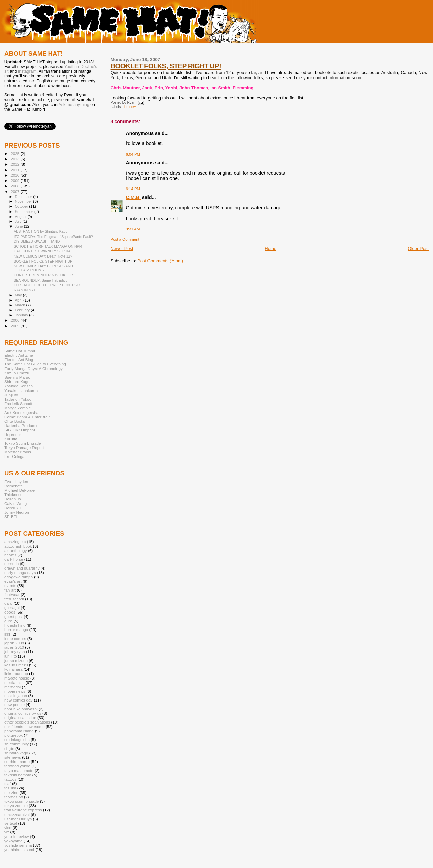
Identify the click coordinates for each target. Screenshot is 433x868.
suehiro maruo (17, 762)
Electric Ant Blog (19, 360)
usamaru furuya (18, 819)
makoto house (17, 678)
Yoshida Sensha (19, 386)
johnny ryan (15, 652)
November (24, 201)
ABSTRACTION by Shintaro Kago (40, 231)
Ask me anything (74, 105)
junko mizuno (16, 660)
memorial (13, 687)
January (22, 315)
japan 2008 (14, 643)
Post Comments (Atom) (160, 261)
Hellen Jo (13, 499)
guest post (14, 616)
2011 (15, 170)
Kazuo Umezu (17, 373)
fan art (10, 590)
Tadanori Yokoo (18, 399)
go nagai (12, 608)
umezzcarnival (17, 814)
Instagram (27, 71)
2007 (15, 191)
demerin (12, 564)
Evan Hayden (16, 481)
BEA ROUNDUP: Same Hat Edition (41, 280)
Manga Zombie (18, 408)
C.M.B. (133, 197)
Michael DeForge (19, 490)
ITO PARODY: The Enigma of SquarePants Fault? (53, 237)
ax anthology (16, 550)
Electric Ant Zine (19, 355)
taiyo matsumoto (19, 770)
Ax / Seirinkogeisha (21, 412)
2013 (15, 159)
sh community (17, 744)
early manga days (20, 572)
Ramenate (14, 486)
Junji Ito (11, 395)
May (19, 295)
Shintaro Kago (17, 382)
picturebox (14, 735)
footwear (12, 594)
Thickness (13, 495)
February (23, 310)
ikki (7, 634)
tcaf (8, 784)
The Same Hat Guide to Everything (35, 364)
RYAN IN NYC (25, 290)
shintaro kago (16, 753)
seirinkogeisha (17, 740)
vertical (11, 823)
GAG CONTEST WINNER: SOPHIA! (42, 251)
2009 (15, 181)
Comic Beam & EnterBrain (28, 417)
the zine (11, 792)
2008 (15, 186)
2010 (15, 175)
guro (8, 621)
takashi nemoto (18, 775)
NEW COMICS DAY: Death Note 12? (43, 256)
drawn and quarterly (22, 568)
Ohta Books (15, 421)
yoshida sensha (18, 845)
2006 (15, 320)
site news (130, 107)
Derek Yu (13, 508)
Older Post (418, 249)
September (25, 212)
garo (8, 603)
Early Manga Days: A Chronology (33, 368)
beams (10, 555)
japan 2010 (14, 647)
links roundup (16, 674)
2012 (15, 164)
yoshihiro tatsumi (19, 850)
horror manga (16, 630)
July (19, 221)
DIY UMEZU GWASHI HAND (37, 241)
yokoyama (13, 841)
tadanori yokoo (17, 766)
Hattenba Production (22, 426)
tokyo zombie (16, 806)
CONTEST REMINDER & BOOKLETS (44, 275)
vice (8, 828)
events (10, 586)
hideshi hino (15, 625)
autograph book (18, 546)
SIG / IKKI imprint (20, 430)
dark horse (14, 559)
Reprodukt (14, 434)
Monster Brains (18, 452)
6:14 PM (133, 189)
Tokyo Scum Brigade (22, 443)
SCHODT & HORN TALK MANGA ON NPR (48, 246)
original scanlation (20, 718)
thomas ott (14, 797)
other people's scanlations (27, 722)
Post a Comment (125, 239)
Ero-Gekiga (14, 456)
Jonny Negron (17, 512)
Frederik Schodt (18, 404)
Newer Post (122, 249)
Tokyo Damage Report (24, 448)
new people (15, 704)
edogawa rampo (19, 577)
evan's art (13, 581)
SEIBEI (11, 517)
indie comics (15, 638)
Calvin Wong (16, 503)
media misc (14, 682)
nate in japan (16, 696)
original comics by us (23, 713)
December (24, 197)
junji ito (10, 656)
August (21, 217)
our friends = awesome (25, 726)
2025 (15, 153)
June (19, 226)
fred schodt (14, 599)
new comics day (18, 700)
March (21, 305)
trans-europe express (23, 810)
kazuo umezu (16, 665)
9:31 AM (133, 229)
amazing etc (15, 542)
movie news (15, 691)
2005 (15, 326)
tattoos (10, 779)
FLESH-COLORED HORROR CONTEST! (47, 285)
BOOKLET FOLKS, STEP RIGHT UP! (166, 66)
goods (10, 612)
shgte (9, 748)
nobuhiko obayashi (21, 709)
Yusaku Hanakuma (21, 390)
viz (7, 832)
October (22, 206)
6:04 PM (133, 154)
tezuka (10, 788)
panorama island (19, 731)
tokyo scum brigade (22, 801)
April (19, 300)
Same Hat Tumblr (20, 351)
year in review (17, 836)
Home (270, 249)
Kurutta (11, 439)
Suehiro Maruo (17, 377)
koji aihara (13, 669)
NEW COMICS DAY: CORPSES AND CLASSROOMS (43, 268)
